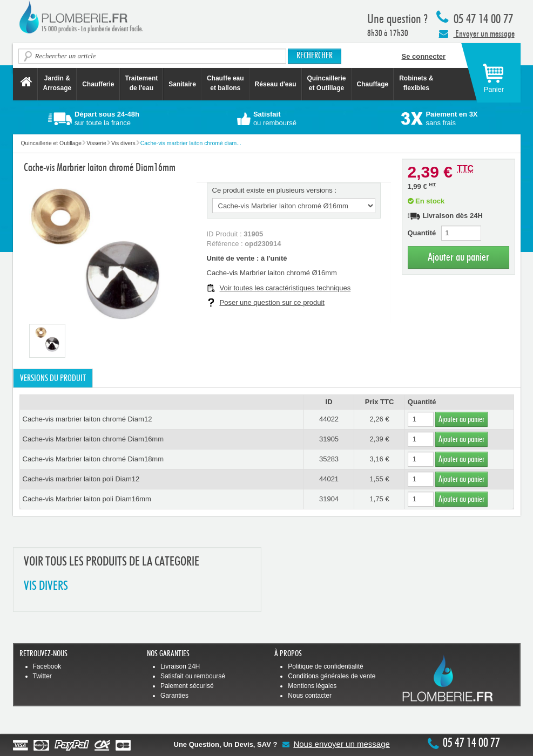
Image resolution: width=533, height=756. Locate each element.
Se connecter (424, 56)
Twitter (42, 676)
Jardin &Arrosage (58, 83)
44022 (329, 419)
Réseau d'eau (276, 84)
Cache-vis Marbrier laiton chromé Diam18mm (93, 459)
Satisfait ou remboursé (193, 676)
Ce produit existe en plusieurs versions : (275, 190)
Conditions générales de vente (332, 676)
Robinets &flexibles (416, 83)
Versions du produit (53, 378)
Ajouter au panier (458, 257)
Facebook (47, 666)
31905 (329, 439)
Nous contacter (310, 696)
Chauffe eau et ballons (225, 83)
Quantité (422, 233)
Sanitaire (182, 84)
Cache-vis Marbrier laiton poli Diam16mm (87, 499)
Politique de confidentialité (325, 666)
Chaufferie (98, 84)
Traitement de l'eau (142, 83)
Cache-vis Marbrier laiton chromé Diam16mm (93, 439)
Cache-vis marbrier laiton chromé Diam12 (87, 419)
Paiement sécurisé (187, 686)
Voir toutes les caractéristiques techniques (285, 288)
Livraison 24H (180, 666)
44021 (329, 479)
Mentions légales (312, 686)
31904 (329, 499)
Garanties (174, 696)
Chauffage (373, 84)
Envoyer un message (477, 33)
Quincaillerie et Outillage (327, 83)
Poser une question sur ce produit (272, 302)
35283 (329, 459)
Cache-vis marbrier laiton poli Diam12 (81, 479)
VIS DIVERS (46, 586)
